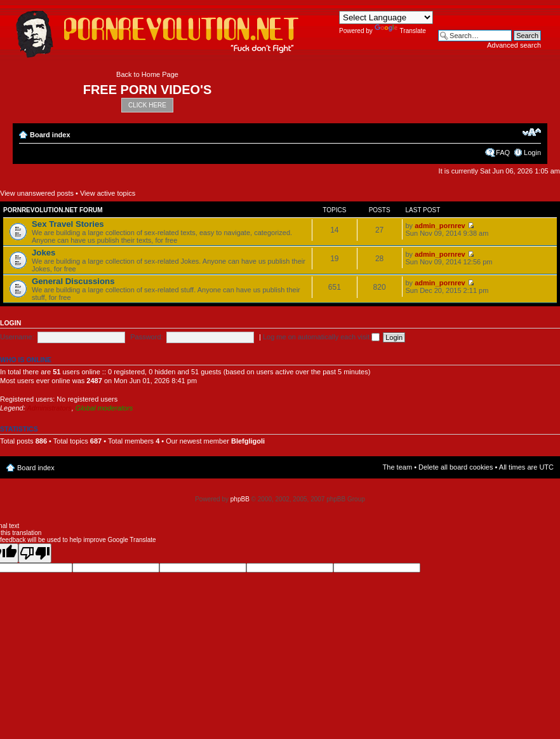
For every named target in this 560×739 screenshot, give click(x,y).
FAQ (503, 153)
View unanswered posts (37, 193)
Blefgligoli (248, 441)
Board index (50, 135)
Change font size (532, 132)
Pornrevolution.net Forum (53, 210)
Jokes (43, 253)
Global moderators (104, 408)
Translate (400, 31)
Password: (146, 337)
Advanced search (514, 45)
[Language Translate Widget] (386, 17)
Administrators (49, 408)
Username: (17, 337)
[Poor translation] (35, 553)
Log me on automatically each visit (321, 337)
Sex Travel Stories (68, 224)
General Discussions (73, 281)
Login (532, 153)
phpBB (240, 499)
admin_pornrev (440, 226)
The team (397, 467)
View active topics (108, 193)
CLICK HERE (147, 105)
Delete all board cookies (456, 467)
